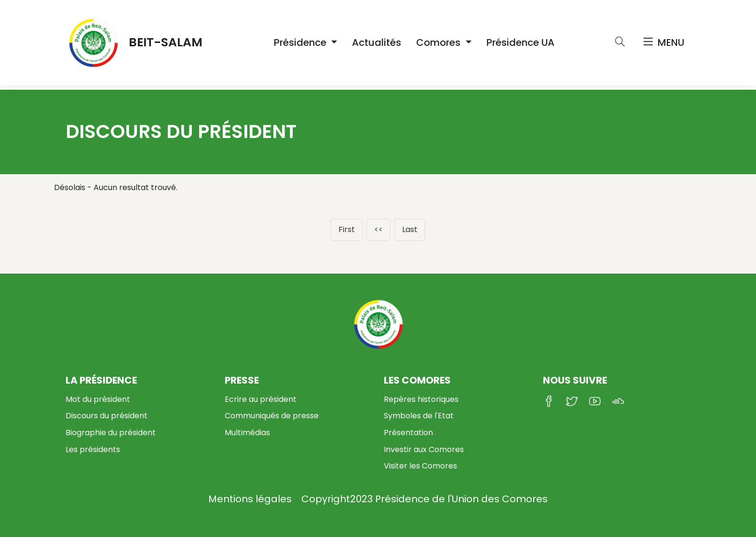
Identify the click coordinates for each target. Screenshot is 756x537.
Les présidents (93, 449)
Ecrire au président (261, 399)
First (347, 229)
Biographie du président (111, 433)
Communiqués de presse (272, 416)
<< (378, 229)
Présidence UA (520, 42)
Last (410, 229)
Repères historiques (421, 399)
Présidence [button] (301, 42)
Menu (664, 42)
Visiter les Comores (420, 466)
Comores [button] (439, 42)
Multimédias (247, 433)
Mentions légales (250, 499)
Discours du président (107, 416)
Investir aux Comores (424, 449)
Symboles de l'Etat (419, 416)
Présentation (408, 433)
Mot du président (98, 399)
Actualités (377, 42)
